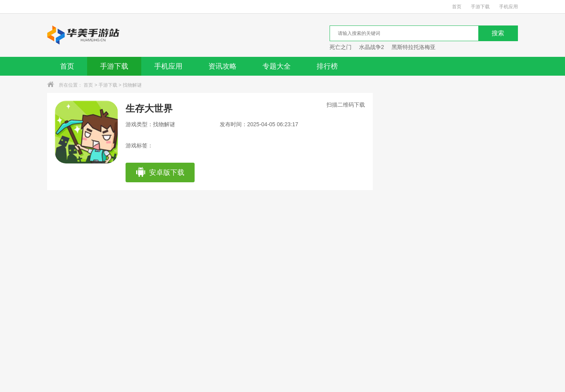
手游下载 (480, 7)
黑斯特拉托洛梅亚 (414, 47)
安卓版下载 (160, 172)
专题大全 (277, 66)
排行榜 (327, 66)
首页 (457, 7)
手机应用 (508, 7)
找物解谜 (132, 85)
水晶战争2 (372, 47)
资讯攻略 (222, 66)
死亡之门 (341, 47)
